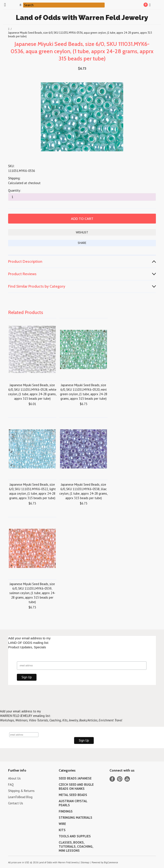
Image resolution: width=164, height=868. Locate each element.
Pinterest (120, 779)
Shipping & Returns (21, 791)
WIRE (62, 824)
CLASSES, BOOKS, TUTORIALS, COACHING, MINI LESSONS (76, 846)
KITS (62, 830)
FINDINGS (66, 811)
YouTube (127, 779)
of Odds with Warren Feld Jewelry (82, 17)
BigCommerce (111, 862)
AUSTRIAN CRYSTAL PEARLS (73, 803)
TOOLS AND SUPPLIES (75, 836)
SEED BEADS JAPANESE (75, 778)
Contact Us (16, 803)
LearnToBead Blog (20, 797)
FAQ (11, 785)
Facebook (112, 779)
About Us (14, 778)
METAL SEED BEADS (73, 795)
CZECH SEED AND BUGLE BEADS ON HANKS (76, 787)
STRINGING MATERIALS (75, 818)
